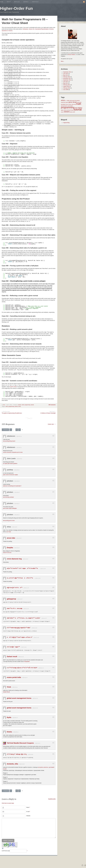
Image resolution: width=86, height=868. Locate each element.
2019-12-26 (24, 647)
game (67, 102)
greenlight (63, 104)
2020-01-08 (21, 657)
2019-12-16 (26, 609)
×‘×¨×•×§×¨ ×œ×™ (13, 647)
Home (2, 2)
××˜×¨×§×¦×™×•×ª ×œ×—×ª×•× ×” (20, 637)
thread (72, 110)
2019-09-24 (17, 470)
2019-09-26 (17, 481)
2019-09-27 (17, 504)
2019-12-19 (34, 628)
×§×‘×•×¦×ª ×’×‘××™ (15, 588)
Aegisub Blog (66, 123)
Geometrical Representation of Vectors (44, 29)
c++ (66, 100)
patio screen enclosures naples (10, 475)
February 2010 (67, 88)
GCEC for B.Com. (7, 553)
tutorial (32, 405)
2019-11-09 (38, 578)
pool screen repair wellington (10, 508)
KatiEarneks (52, 799)
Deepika (10, 548)
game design (73, 102)
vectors (67, 112)
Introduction (25, 29)
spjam (62, 110)
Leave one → (52, 424)
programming (27, 405)
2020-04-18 (35, 698)
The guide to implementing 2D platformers (12, 413)
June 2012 (66, 74)
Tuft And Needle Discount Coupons (20, 743)
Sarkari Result (6, 692)
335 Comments (52, 405)
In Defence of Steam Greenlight (48, 413)
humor (67, 104)
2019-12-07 (20, 599)
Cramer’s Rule (13, 387)
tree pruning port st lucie (9, 521)
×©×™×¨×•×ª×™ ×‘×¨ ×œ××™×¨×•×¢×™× (23, 568)
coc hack (9, 532)
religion (80, 108)
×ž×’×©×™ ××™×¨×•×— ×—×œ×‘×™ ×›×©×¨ (24, 618)
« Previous (5, 430)
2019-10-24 (26, 559)
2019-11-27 (26, 588)
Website (28, 816)
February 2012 (67, 77)
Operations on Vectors (7, 31)
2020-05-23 (38, 743)
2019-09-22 (19, 459)
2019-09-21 (19, 447)
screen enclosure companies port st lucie (13, 452)
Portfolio (35, 2)
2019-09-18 (19, 436)
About (9, 2)
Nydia (9, 717)
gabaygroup (11, 599)
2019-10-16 (17, 548)
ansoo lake (11, 538)
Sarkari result (12, 657)
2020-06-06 (31, 754)
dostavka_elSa (12, 764)
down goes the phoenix (75, 100)
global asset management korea (19, 698)
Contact (26, 2)
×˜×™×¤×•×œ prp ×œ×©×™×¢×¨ (19, 628)
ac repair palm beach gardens (10, 464)
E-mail (28, 812)
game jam (79, 102)
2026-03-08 (22, 764)
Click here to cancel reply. (8, 803)
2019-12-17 (44, 618)
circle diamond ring (14, 559)
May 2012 (66, 75)
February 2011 (67, 85)
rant (76, 108)
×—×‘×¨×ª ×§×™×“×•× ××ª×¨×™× (20, 578)
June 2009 (66, 90)
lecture (70, 104)
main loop (74, 104)
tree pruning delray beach (9, 441)
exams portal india (14, 677)
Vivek (9, 687)
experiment (63, 102)
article (63, 100)
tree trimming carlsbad (8, 497)
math (23, 405)
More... (63, 61)
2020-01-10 (41, 668)
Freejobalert (27, 662)
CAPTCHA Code (6, 851)
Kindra (9, 732)
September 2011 (67, 80)
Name (28, 807)
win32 (74, 112)
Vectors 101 (32, 29)
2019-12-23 (36, 637)
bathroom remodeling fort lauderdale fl (12, 486)
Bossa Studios (72, 55)
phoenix (66, 106)
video (71, 112)
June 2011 (66, 82)
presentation (70, 106)
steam (65, 110)
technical (69, 110)
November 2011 (67, 78)
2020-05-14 (15, 718)
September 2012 (67, 72)
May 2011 (66, 83)
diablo (68, 100)
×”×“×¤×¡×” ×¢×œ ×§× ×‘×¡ (17, 754)
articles (20, 405)
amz (4, 405)
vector (20, 406)
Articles (17, 2)
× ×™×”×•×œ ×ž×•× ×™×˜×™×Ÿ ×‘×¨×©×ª (22, 668)
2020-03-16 (25, 678)
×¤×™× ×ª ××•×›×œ (15, 608)
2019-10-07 (15, 527)
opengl (62, 106)
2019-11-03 (43, 569)
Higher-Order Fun (16, 8)
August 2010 (66, 86)
